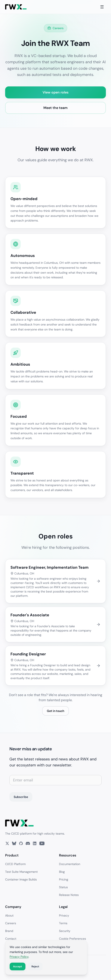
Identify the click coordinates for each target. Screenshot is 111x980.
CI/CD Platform (15, 864)
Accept (18, 966)
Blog (62, 872)
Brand (9, 931)
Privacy (64, 915)
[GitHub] (21, 843)
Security (65, 931)
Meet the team (55, 108)
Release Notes (69, 895)
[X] (7, 843)
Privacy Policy (19, 957)
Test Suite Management (21, 872)
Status (63, 887)
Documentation (70, 864)
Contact (11, 939)
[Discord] (28, 843)
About (9, 915)
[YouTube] (42, 843)
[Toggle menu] (102, 7)
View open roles (55, 92)
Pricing (64, 879)
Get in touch (55, 711)
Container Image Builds (21, 879)
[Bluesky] (14, 843)
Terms (63, 923)
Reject (35, 966)
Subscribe (21, 797)
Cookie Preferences (73, 939)
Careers (11, 923)
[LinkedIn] (35, 843)
